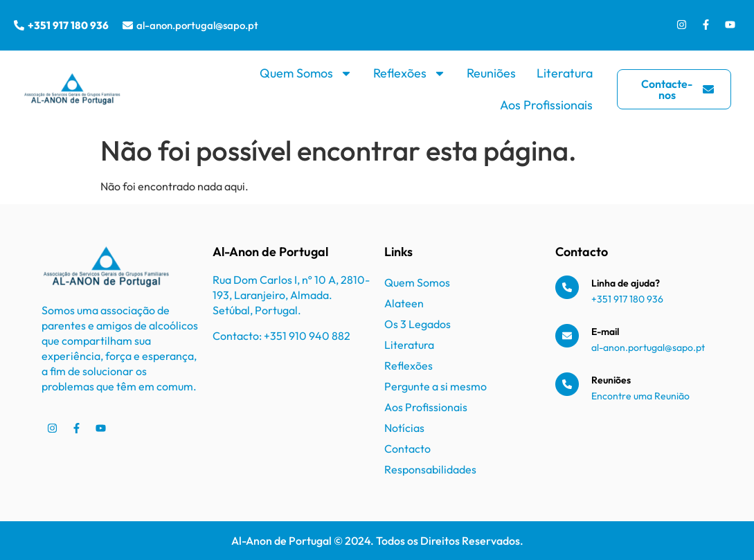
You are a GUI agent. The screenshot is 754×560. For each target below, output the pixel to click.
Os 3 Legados (418, 324)
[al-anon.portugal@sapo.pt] (128, 25)
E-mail (605, 332)
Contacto (407, 449)
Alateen (404, 303)
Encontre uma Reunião (640, 396)
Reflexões (410, 73)
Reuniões (491, 73)
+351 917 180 (619, 299)
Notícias (404, 428)
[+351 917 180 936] (19, 25)
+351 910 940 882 (307, 336)
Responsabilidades (430, 469)
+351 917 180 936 (68, 25)
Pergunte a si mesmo (436, 386)
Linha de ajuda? (626, 283)
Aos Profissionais (546, 105)
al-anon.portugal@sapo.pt (197, 25)
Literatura (565, 73)
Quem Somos (306, 73)
